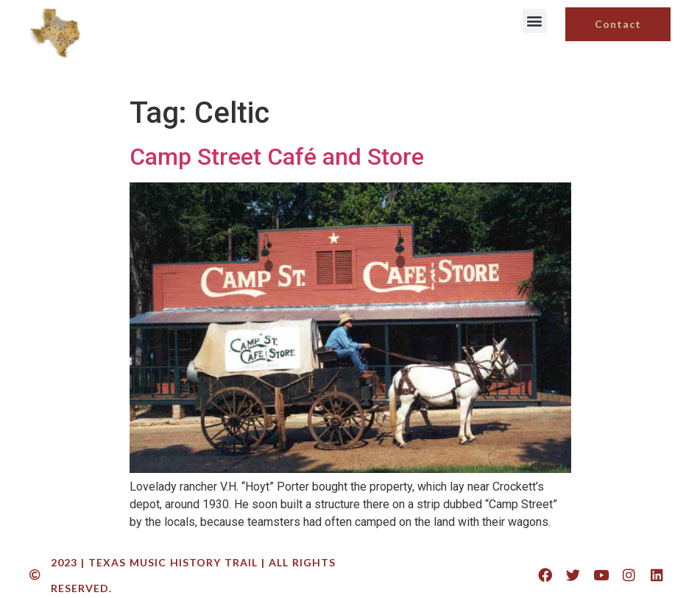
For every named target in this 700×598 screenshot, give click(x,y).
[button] (535, 21)
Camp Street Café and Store (277, 157)
